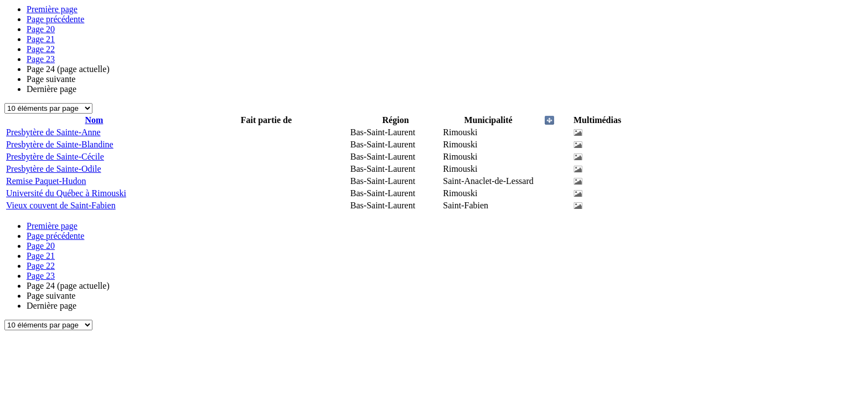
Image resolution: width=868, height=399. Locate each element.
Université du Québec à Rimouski (66, 193)
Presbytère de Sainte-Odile (54, 169)
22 (41, 49)
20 (41, 29)
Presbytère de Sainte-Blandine (60, 144)
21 (41, 39)
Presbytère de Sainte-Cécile (55, 157)
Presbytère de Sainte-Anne (53, 132)
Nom (94, 120)
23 (41, 59)
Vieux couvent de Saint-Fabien (61, 205)
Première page (52, 9)
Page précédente (55, 19)
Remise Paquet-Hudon (46, 181)
